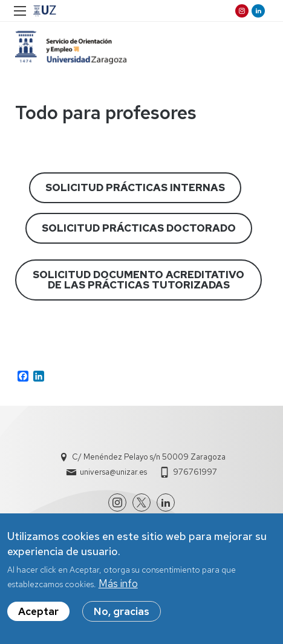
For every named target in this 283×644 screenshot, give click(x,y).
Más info (118, 585)
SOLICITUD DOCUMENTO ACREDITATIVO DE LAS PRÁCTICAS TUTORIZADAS (138, 280)
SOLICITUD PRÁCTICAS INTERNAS (135, 187)
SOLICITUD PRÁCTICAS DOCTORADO (139, 228)
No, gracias (122, 613)
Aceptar (38, 613)
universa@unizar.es (113, 472)
